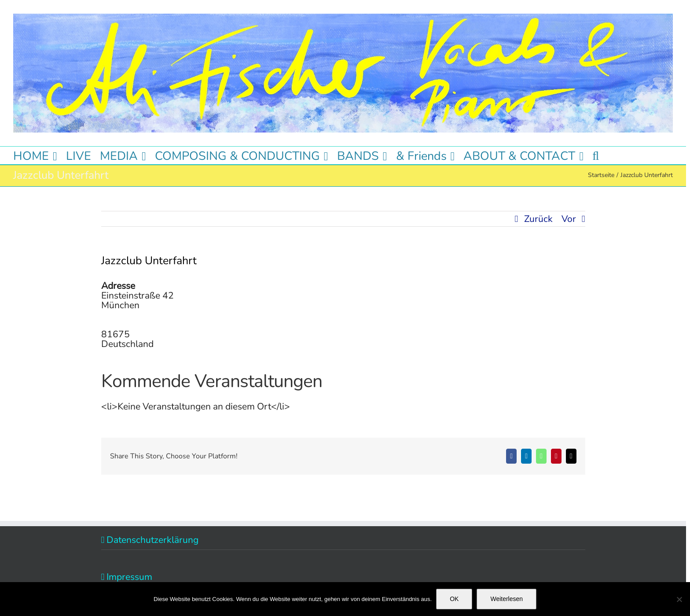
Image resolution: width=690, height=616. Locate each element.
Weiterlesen (506, 599)
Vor (569, 219)
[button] (596, 155)
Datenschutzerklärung (152, 540)
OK (454, 599)
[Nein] (679, 599)
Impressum (129, 577)
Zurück (538, 219)
